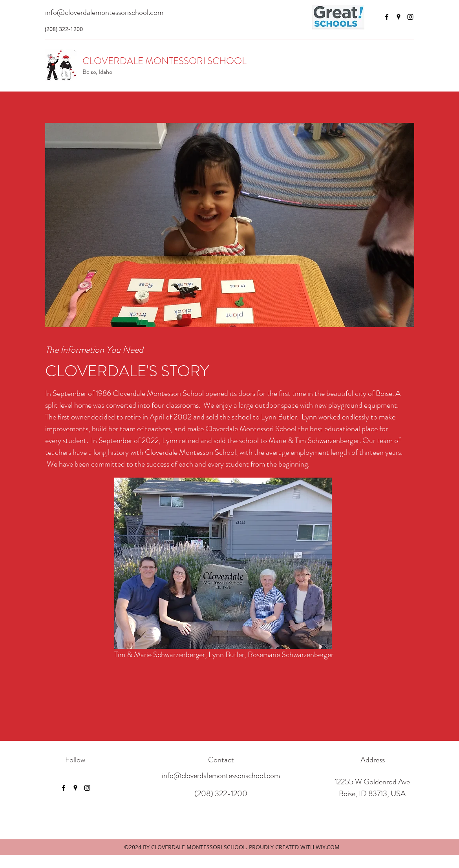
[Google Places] (399, 17)
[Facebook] (387, 17)
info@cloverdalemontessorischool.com (104, 12)
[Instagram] (410, 17)
